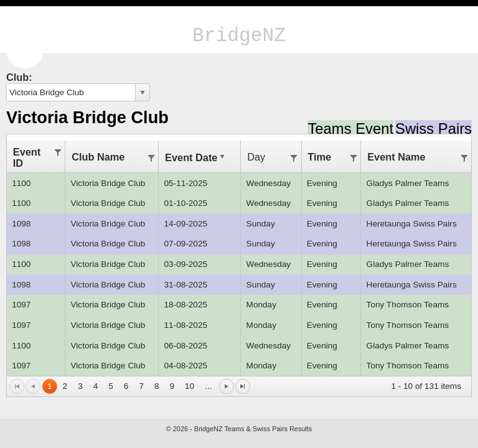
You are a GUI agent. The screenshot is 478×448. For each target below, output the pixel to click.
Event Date (196, 157)
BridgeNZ (239, 36)
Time (319, 157)
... (208, 386)
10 (190, 386)
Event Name (396, 157)
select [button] (143, 93)
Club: (19, 77)
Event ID (27, 157)
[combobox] (71, 92)
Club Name (98, 157)
